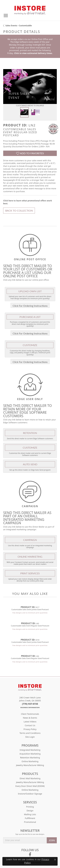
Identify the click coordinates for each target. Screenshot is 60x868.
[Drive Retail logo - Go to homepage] (30, 9)
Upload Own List (30, 291)
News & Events (30, 718)
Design (30, 811)
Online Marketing (30, 761)
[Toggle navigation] (6, 16)
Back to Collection (19, 211)
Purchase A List (30, 317)
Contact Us (30, 725)
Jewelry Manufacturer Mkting (30, 765)
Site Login (30, 737)
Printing (30, 807)
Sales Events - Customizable (19, 26)
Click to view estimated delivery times (33, 53)
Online (30, 557)
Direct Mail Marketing (30, 778)
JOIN (52, 840)
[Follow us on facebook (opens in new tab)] (30, 854)
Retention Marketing (30, 758)
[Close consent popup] (55, 860)
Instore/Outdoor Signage (30, 794)
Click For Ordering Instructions (30, 306)
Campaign (30, 540)
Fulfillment (30, 818)
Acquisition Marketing (30, 754)
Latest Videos (30, 722)
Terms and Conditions (30, 733)
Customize (30, 345)
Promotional (30, 822)
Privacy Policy (30, 729)
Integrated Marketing (30, 750)
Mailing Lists (30, 814)
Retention (30, 433)
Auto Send (30, 464)
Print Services (30, 573)
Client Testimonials (30, 714)
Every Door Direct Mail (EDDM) (30, 786)
